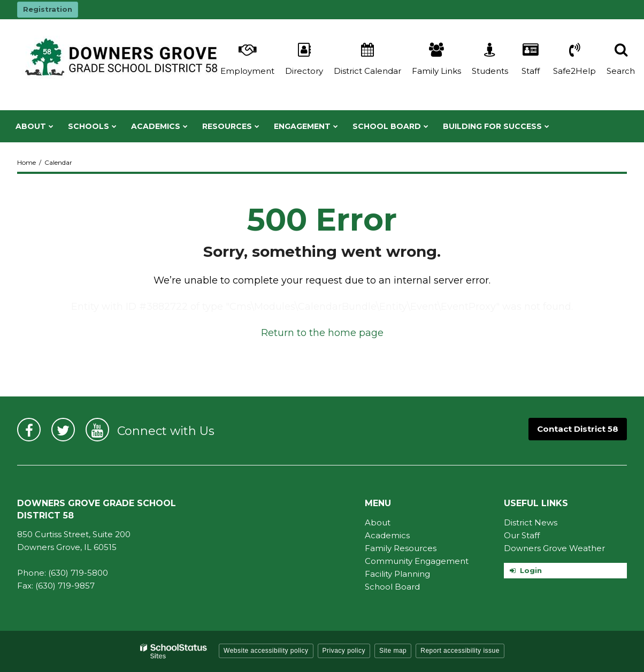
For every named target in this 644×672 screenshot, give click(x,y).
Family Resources (401, 548)
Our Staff (522, 535)
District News (531, 522)
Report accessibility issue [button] (460, 651)
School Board (392, 587)
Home (26, 162)
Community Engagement (417, 561)
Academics (387, 535)
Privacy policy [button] (344, 651)
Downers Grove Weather (554, 548)
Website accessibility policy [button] (266, 651)
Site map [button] (393, 651)
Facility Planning (397, 574)
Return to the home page (322, 333)
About (378, 522)
